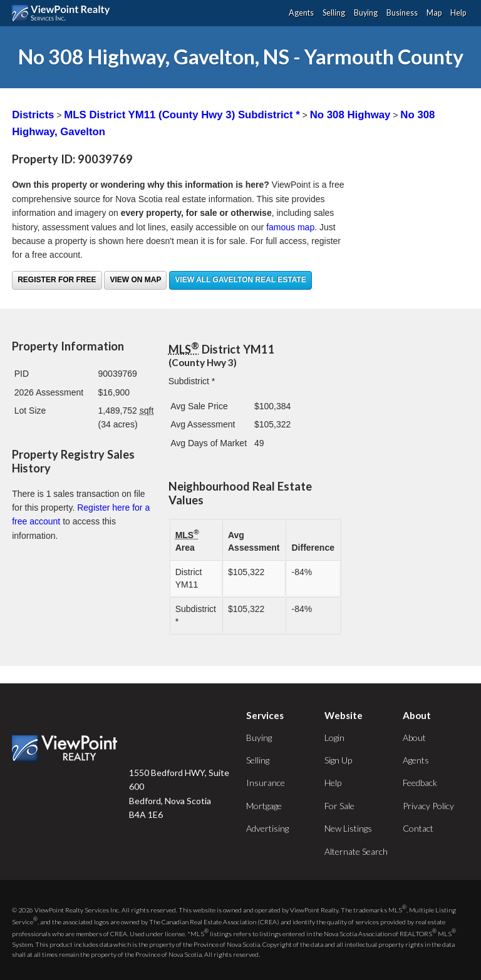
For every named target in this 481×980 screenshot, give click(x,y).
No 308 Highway (350, 115)
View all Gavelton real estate (240, 280)
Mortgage (264, 806)
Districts (33, 115)
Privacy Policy (428, 806)
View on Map (135, 280)
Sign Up (338, 760)
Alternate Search (356, 851)
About (414, 738)
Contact (418, 828)
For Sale (339, 806)
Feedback (420, 783)
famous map (290, 227)
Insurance (266, 783)
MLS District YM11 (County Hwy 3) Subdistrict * (182, 115)
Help (458, 13)
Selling (334, 13)
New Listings (348, 828)
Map (434, 13)
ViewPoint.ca (64, 13)
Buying (366, 13)
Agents (301, 13)
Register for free (57, 280)
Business (402, 13)
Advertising (267, 828)
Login (334, 738)
